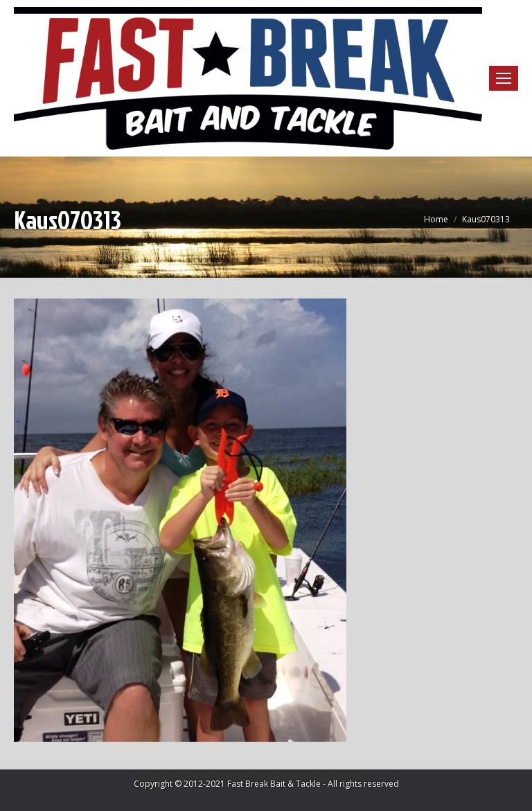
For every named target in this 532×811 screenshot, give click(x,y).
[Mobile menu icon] (504, 78)
